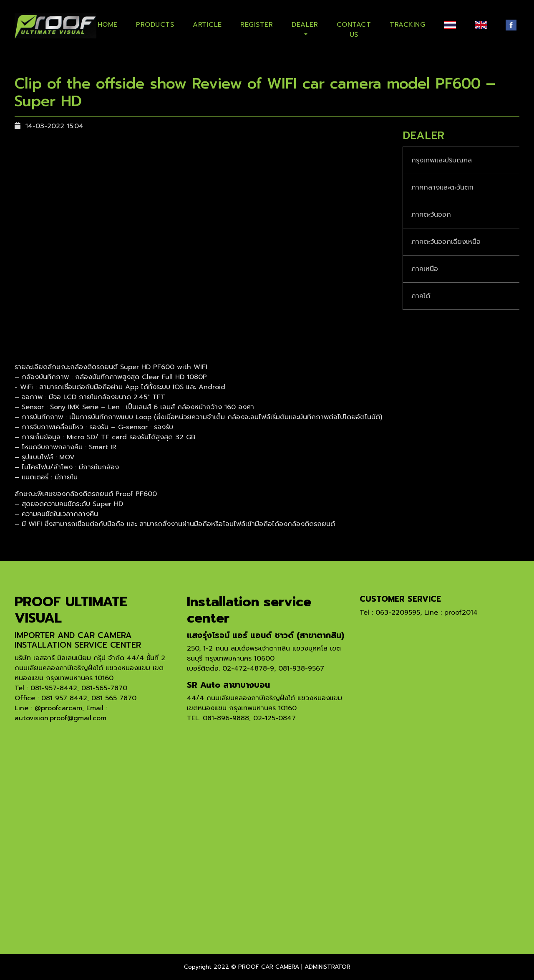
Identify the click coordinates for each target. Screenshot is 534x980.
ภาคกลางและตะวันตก (442, 187)
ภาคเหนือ (425, 269)
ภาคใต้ (421, 296)
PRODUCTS (155, 25)
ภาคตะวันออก (431, 215)
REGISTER (257, 25)
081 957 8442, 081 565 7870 (89, 698)
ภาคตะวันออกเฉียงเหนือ (446, 242)
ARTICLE (207, 25)
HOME (108, 25)
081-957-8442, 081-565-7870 (79, 688)
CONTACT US (354, 28)
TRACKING (407, 25)
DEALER (305, 25)
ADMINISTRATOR (327, 967)
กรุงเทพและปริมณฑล (442, 160)
